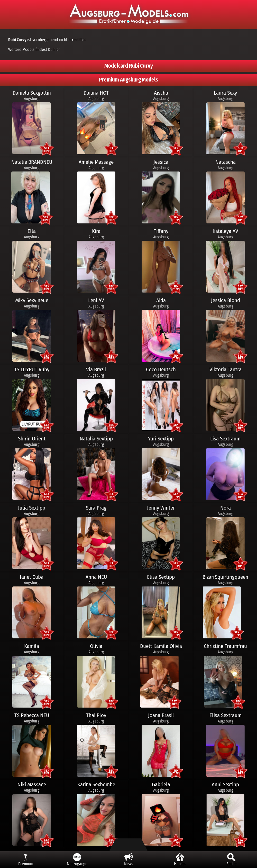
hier (57, 49)
